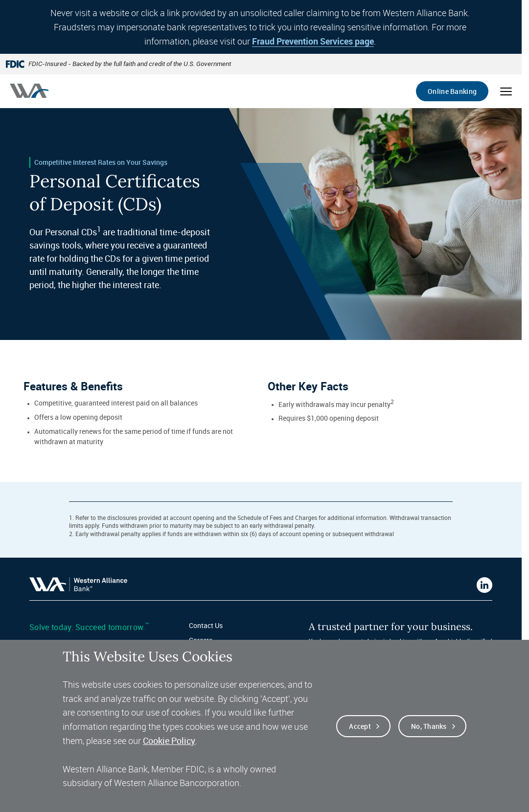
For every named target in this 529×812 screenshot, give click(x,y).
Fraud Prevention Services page (313, 41)
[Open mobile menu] (506, 91)
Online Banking (452, 91)
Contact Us (206, 625)
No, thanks (429, 733)
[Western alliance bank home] (29, 91)
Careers (201, 640)
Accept (360, 733)
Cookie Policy (169, 747)
